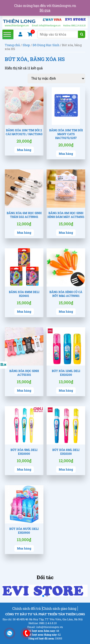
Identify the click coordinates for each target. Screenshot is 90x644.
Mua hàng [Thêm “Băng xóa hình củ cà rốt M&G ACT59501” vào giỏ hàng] (66, 311)
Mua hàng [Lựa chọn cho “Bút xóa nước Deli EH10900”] (24, 548)
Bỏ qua (45, 10)
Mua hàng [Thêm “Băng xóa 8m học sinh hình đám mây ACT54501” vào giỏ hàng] (66, 233)
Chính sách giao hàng (59, 608)
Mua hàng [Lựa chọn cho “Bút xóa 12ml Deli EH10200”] (66, 390)
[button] (43, 596)
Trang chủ (12, 45)
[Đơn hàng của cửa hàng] (56, 78)
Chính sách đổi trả (27, 608)
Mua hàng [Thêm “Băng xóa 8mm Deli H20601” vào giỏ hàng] (24, 311)
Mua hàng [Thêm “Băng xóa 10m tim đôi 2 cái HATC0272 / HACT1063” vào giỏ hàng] (24, 150)
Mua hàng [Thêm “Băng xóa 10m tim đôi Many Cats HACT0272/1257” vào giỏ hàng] (66, 154)
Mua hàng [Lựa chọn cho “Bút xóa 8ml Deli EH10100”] (66, 469)
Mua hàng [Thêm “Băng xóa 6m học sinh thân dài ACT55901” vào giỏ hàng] (24, 233)
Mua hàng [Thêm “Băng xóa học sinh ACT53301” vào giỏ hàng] (24, 390)
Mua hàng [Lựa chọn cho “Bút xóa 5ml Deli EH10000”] (24, 469)
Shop (26, 45)
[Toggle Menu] (7, 34)
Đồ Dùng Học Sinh (46, 45)
